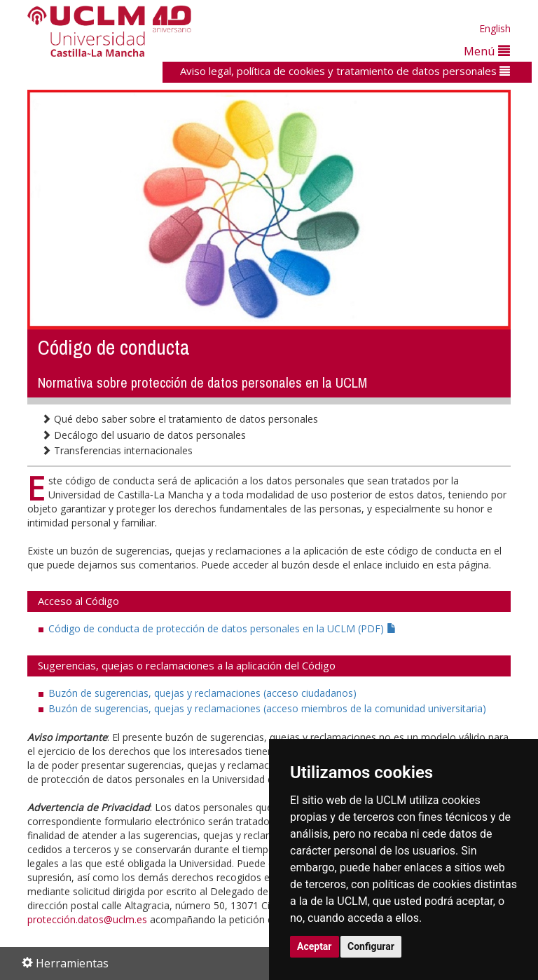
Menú (487, 51)
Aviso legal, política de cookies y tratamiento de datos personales (345, 71)
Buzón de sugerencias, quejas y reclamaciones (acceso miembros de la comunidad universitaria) (267, 708)
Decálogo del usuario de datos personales (144, 435)
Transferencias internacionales (117, 450)
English (495, 28)
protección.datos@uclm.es (87, 919)
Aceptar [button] (315, 946)
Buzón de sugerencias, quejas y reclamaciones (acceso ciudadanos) (202, 693)
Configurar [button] (371, 946)
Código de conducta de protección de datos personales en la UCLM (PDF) (222, 628)
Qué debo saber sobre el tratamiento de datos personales (180, 419)
